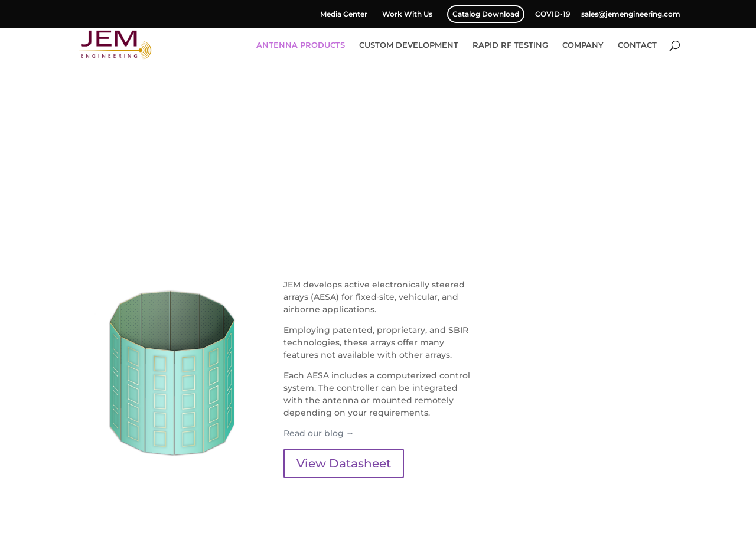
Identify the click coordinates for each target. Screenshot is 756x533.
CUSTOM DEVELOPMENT (409, 45)
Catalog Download (486, 14)
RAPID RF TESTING (510, 45)
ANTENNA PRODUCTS (301, 45)
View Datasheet (344, 463)
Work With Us (407, 14)
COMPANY (583, 45)
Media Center (344, 14)
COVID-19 (553, 14)
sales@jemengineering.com (631, 14)
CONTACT (637, 45)
